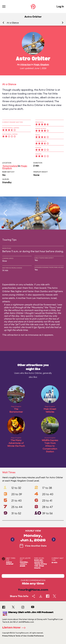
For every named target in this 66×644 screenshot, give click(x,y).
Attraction (26, 65)
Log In (60, 6)
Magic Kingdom (41, 65)
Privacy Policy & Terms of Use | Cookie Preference (23, 636)
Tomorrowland (10, 166)
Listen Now (15, 628)
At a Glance (13, 23)
